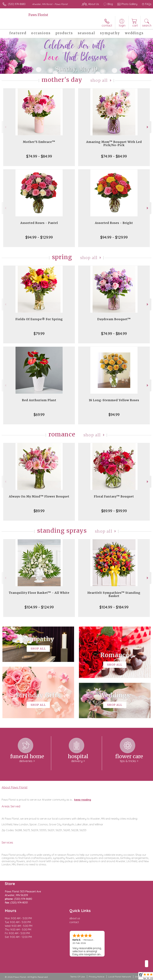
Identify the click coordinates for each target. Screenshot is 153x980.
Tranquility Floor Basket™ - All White (39, 593)
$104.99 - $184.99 (114, 607)
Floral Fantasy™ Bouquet (114, 496)
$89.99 (39, 511)
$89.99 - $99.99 (114, 511)
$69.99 (39, 415)
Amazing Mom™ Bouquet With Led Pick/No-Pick (114, 143)
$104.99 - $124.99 (39, 607)
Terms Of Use (77, 977)
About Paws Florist (15, 787)
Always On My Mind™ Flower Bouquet (39, 496)
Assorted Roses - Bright (114, 223)
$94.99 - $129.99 (39, 237)
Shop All (99, 80)
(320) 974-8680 (17, 4)
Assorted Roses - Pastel (39, 223)
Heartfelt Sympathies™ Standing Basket (114, 594)
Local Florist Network (120, 977)
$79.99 (39, 334)
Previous (5, 127)
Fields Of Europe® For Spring (39, 319)
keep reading (83, 800)
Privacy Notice (97, 977)
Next (148, 127)
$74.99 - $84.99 (39, 156)
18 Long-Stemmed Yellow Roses (114, 400)
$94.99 (114, 415)
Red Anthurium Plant (39, 400)
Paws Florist (38, 15)
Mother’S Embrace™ (39, 142)
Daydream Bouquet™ (114, 319)
